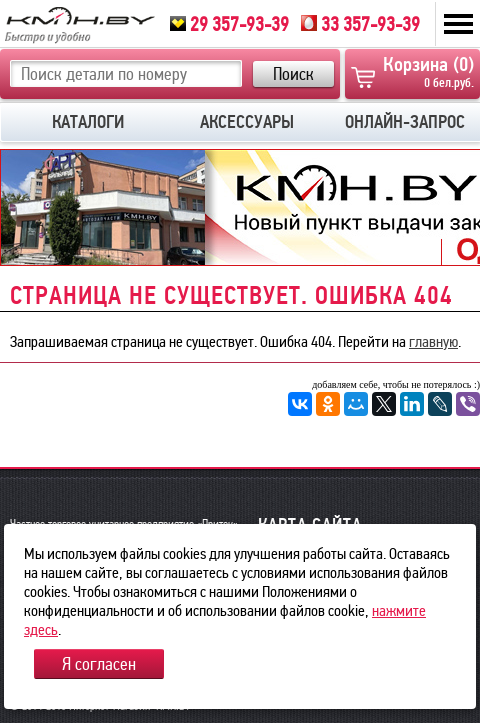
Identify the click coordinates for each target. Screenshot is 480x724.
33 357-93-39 (360, 24)
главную (433, 341)
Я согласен (99, 664)
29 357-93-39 (229, 24)
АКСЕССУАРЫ (247, 122)
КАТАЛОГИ (88, 122)
